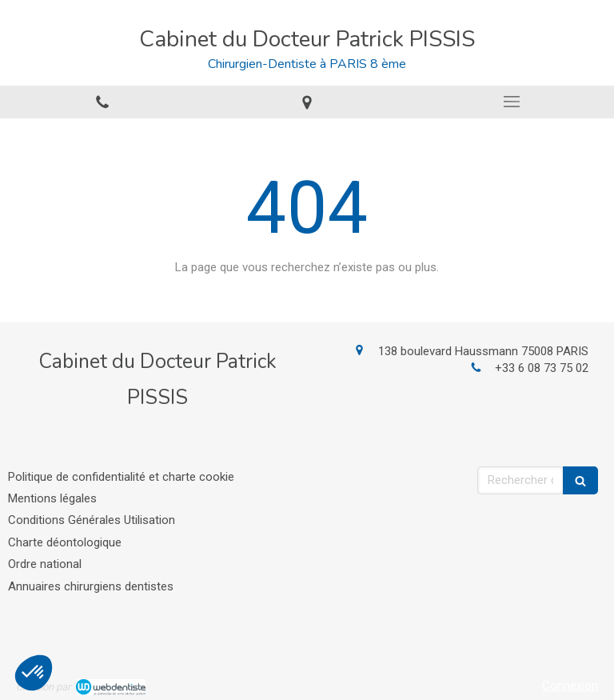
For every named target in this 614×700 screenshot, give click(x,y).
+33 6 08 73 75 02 (542, 368)
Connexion (570, 686)
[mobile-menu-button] (512, 102)
